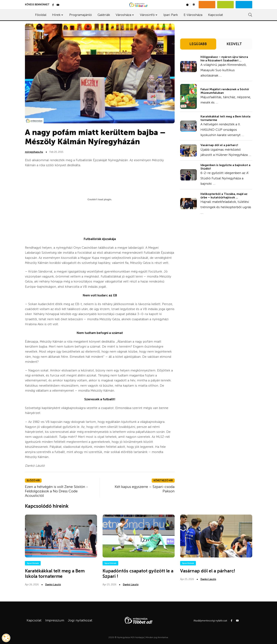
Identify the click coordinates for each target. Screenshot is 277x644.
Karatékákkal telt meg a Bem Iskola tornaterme (225, 118)
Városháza (123, 15)
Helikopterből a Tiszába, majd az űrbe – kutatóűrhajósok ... (224, 196)
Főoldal (41, 15)
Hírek (56, 15)
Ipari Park (171, 15)
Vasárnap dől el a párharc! (219, 145)
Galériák (104, 15)
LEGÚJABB (198, 44)
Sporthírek (33, 563)
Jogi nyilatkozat (80, 620)
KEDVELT (234, 44)
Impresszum (55, 620)
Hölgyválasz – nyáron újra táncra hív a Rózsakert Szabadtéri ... (224, 59)
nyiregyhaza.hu (34, 152)
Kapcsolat (216, 15)
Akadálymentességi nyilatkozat (210, 621)
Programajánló (81, 15)
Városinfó (147, 15)
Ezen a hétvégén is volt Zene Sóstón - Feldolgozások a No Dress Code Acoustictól (56, 491)
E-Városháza (193, 15)
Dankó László (53, 585)
